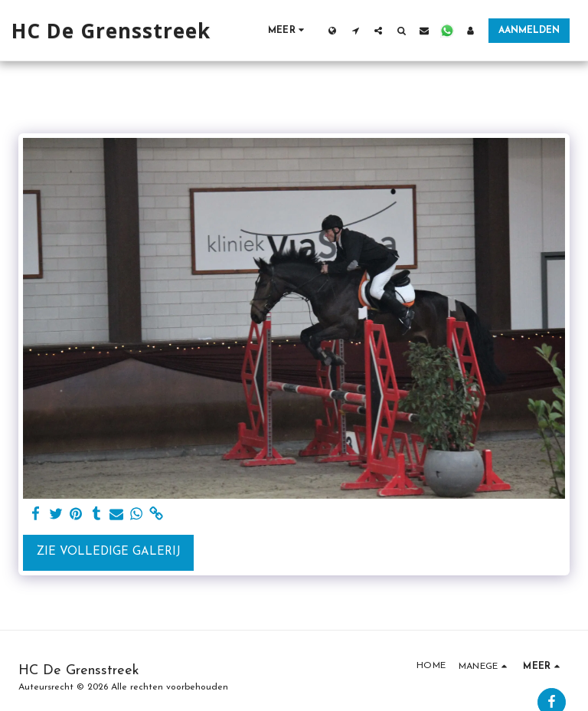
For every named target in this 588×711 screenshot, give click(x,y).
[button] (355, 30)
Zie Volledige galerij (109, 552)
